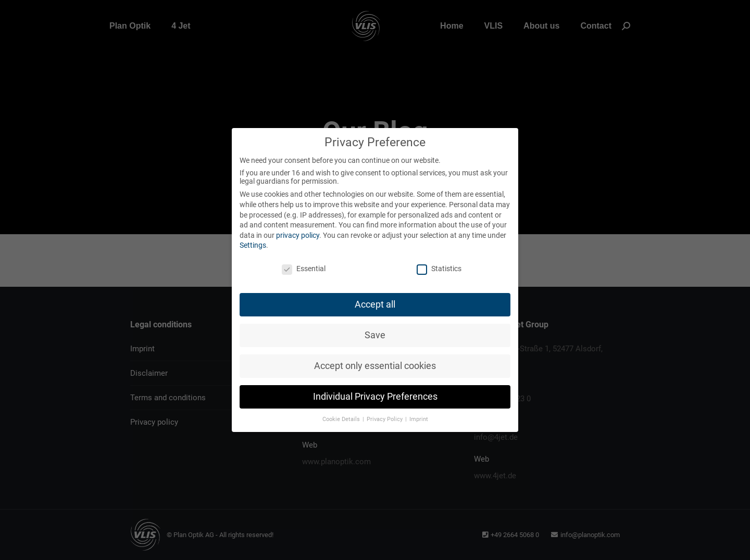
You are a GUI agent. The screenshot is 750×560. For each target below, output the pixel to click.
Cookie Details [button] (342, 419)
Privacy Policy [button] (385, 419)
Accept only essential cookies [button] (375, 366)
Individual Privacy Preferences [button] (375, 397)
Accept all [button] (375, 304)
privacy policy (298, 235)
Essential (304, 269)
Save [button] (375, 335)
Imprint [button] (419, 419)
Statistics (439, 269)
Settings (253, 245)
